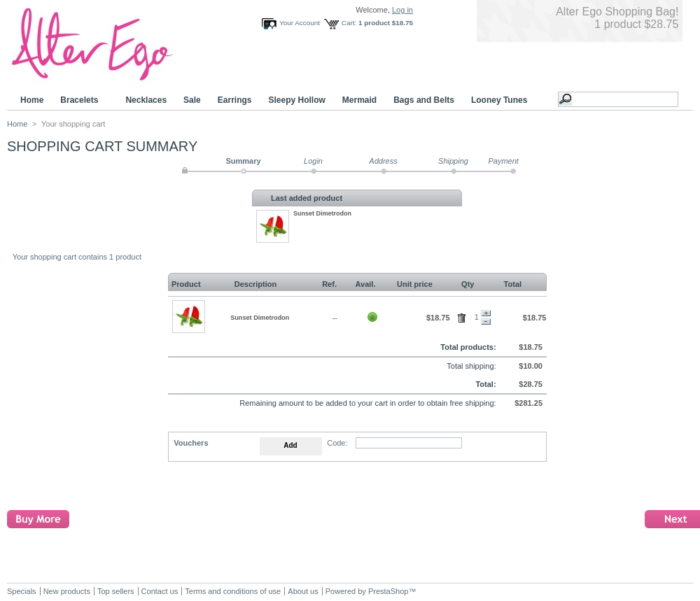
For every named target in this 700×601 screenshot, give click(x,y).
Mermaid (359, 100)
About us (303, 591)
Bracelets (81, 100)
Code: (337, 443)
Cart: (349, 23)
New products (67, 591)
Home (32, 100)
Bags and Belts (424, 100)
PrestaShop (388, 591)
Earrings (235, 100)
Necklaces (146, 100)
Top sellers (116, 591)
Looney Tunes (501, 100)
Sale (192, 100)
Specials (22, 591)
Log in (402, 10)
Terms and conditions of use (233, 591)
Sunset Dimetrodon (322, 213)
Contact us (160, 591)
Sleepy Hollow (296, 100)
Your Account (300, 23)
